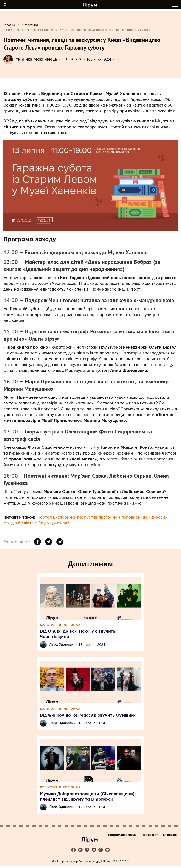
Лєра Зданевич (63, 645)
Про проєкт (150, 837)
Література (72, 59)
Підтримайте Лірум (122, 837)
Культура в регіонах (60, 625)
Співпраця (170, 837)
